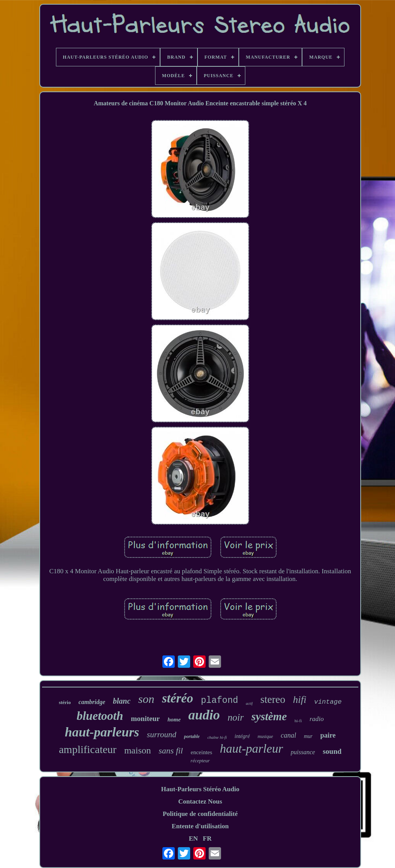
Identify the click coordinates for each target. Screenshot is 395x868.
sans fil (171, 751)
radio (317, 719)
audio (204, 715)
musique (265, 736)
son (146, 699)
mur (308, 736)
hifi (300, 700)
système (269, 716)
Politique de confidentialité (200, 814)
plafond (220, 701)
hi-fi (298, 721)
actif (249, 703)
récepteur (200, 761)
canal (289, 735)
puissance (303, 752)
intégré (242, 736)
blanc (122, 701)
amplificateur (88, 749)
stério (65, 702)
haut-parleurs (102, 732)
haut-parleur (252, 748)
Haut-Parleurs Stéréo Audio (200, 789)
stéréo (178, 698)
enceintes (201, 752)
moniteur (145, 719)
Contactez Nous (200, 801)
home (174, 719)
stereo (273, 699)
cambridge (92, 702)
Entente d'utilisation (200, 826)
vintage (328, 702)
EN (193, 838)
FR (207, 838)
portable (192, 736)
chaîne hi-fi (217, 737)
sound (332, 751)
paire (328, 735)
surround (162, 735)
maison (138, 750)
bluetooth (100, 716)
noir (236, 717)
